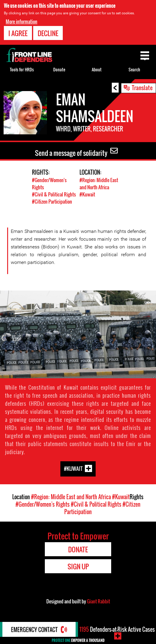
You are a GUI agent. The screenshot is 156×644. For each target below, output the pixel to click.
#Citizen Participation (52, 202)
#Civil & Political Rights (54, 194)
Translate (142, 87)
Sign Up (78, 566)
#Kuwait (87, 194)
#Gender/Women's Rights (43, 504)
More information (22, 21)
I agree (18, 33)
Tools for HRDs (22, 69)
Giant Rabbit (98, 601)
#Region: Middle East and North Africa (99, 184)
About (97, 69)
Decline (48, 33)
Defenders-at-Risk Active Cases (117, 629)
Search (134, 69)
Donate (59, 69)
